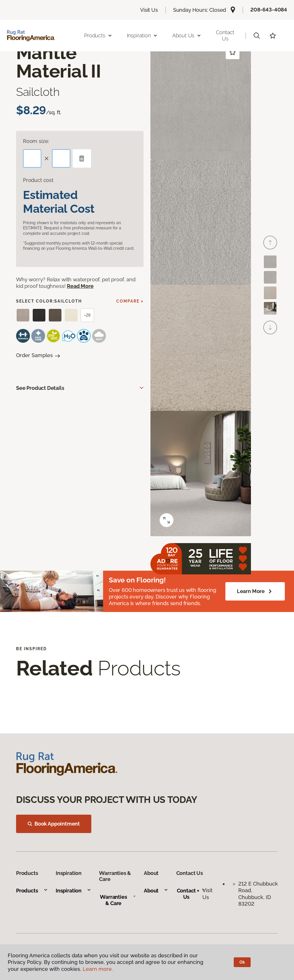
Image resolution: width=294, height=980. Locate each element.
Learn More (255, 591)
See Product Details (40, 388)
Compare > (130, 301)
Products (32, 891)
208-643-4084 (269, 10)
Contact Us (225, 35)
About (156, 891)
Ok (242, 962)
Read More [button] (80, 286)
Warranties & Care (118, 900)
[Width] (61, 158)
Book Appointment (54, 824)
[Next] (270, 328)
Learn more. (98, 969)
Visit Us (149, 10)
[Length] (32, 158)
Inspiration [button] (142, 35)
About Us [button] (187, 35)
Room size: (36, 141)
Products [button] (98, 35)
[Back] (270, 243)
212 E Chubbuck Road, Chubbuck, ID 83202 (258, 894)
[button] (257, 36)
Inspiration (73, 891)
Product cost (38, 180)
